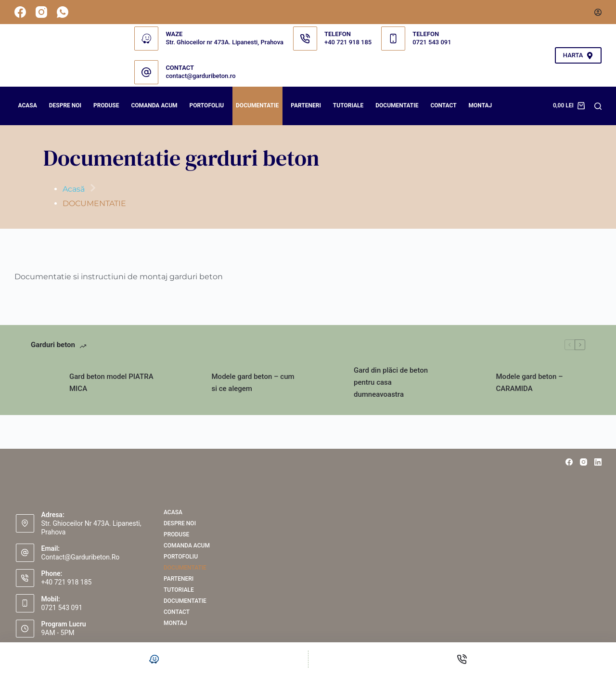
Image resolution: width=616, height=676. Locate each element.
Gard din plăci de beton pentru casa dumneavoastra (391, 382)
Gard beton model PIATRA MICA (111, 383)
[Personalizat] (154, 659)
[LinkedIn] (598, 462)
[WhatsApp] (63, 12)
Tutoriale (348, 105)
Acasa (28, 105)
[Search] (598, 106)
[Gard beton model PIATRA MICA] (45, 383)
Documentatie (397, 105)
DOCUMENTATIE (257, 105)
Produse (106, 105)
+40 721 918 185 (348, 42)
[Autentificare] (598, 12)
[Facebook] (20, 12)
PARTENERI (306, 105)
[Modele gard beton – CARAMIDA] (472, 383)
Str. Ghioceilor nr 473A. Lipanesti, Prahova (225, 42)
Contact (443, 105)
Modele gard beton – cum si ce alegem (253, 383)
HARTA (578, 55)
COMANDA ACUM (154, 105)
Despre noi (65, 105)
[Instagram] (41, 12)
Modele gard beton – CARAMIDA (530, 383)
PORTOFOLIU (207, 105)
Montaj (481, 105)
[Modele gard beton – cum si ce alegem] (188, 383)
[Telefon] (462, 659)
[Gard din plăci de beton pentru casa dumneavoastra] (330, 383)
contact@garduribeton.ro (200, 76)
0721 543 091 (432, 42)
